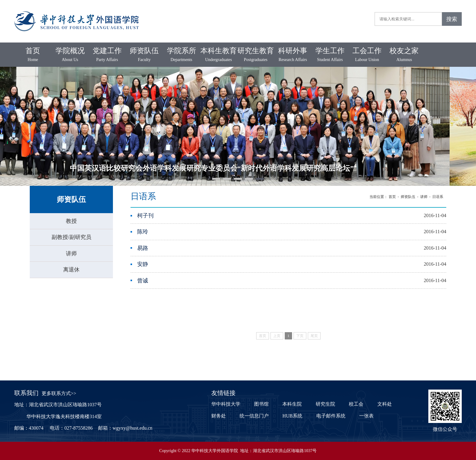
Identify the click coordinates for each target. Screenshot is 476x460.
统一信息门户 (254, 416)
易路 (143, 248)
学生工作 (330, 55)
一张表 (366, 416)
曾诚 (143, 281)
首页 (33, 55)
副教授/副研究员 (71, 237)
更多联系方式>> (59, 393)
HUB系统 (292, 416)
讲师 (71, 254)
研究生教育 (256, 55)
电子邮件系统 (331, 416)
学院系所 (181, 55)
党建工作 (107, 55)
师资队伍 (144, 55)
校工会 (356, 404)
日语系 (438, 197)
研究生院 (325, 404)
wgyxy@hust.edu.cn (133, 428)
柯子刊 (145, 216)
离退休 (71, 270)
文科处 (385, 404)
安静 (143, 264)
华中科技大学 (226, 404)
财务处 (219, 416)
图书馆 (261, 404)
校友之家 (404, 55)
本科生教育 (219, 55)
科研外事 (293, 55)
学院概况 (70, 55)
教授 (71, 221)
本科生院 (292, 404)
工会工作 (367, 55)
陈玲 (143, 232)
